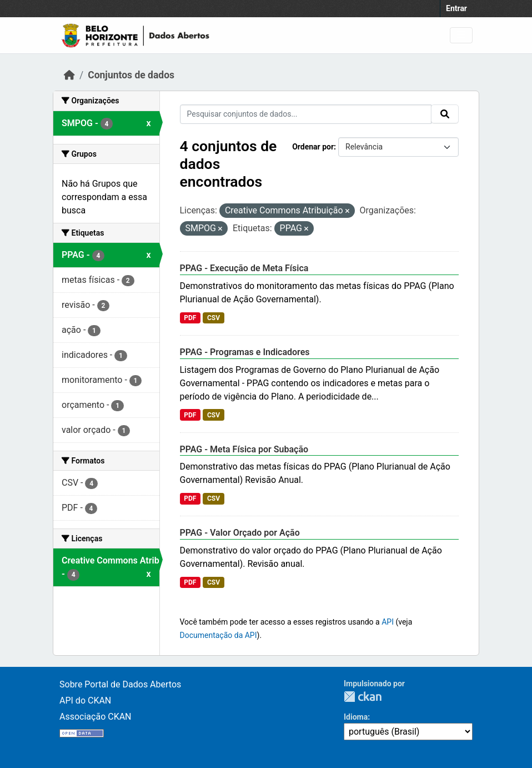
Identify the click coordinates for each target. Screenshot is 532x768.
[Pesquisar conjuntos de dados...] (306, 114)
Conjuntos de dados (131, 75)
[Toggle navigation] (461, 35)
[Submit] (445, 114)
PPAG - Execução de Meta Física (244, 268)
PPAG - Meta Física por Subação (244, 449)
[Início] (69, 75)
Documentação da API (219, 635)
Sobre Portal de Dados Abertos (120, 684)
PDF (190, 318)
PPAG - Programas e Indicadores (245, 352)
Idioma (356, 717)
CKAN (363, 697)
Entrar (456, 8)
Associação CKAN (96, 717)
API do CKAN (85, 700)
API (388, 622)
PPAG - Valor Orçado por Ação (240, 533)
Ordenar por (313, 147)
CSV (214, 318)
